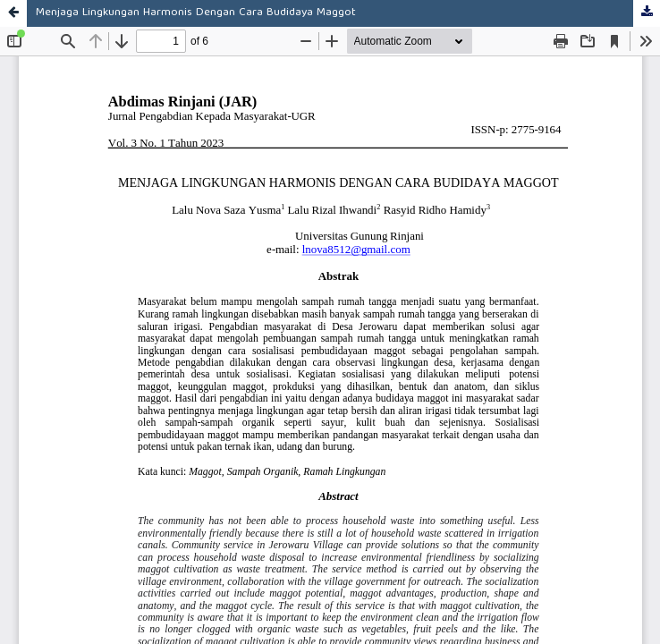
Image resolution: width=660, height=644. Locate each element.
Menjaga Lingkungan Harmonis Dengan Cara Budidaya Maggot (196, 13)
